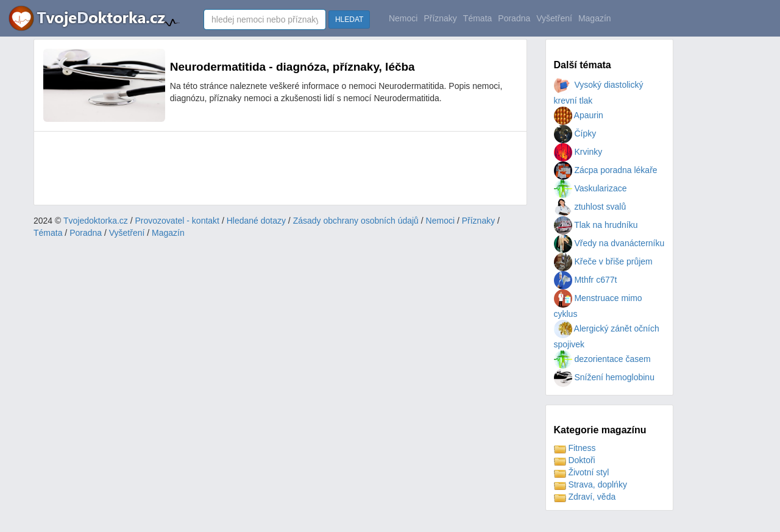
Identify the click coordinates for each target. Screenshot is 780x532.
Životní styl (582, 472)
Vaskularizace (590, 188)
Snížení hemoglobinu (604, 377)
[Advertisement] (265, 168)
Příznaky (440, 18)
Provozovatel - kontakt (178, 221)
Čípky (575, 133)
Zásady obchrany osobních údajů (356, 221)
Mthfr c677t (586, 280)
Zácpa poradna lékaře (606, 170)
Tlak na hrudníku (596, 225)
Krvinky (578, 152)
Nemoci (403, 18)
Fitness (575, 448)
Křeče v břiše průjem (603, 261)
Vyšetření (554, 18)
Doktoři (575, 460)
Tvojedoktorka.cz (96, 221)
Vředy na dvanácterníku (609, 243)
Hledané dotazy (256, 221)
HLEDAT (349, 20)
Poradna (514, 18)
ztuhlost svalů (590, 207)
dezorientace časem (602, 359)
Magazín (595, 18)
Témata (477, 18)
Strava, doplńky (590, 484)
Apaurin (579, 115)
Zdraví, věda (585, 497)
